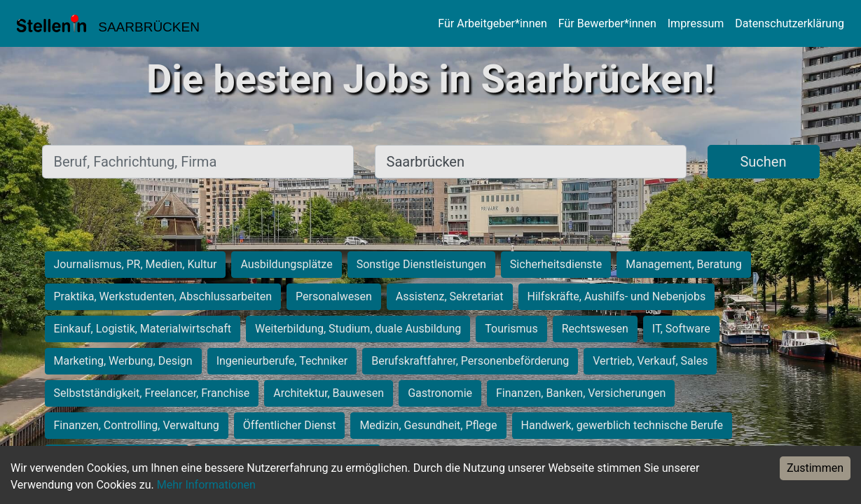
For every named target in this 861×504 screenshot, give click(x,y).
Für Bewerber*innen (607, 23)
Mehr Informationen (206, 485)
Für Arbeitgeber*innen (492, 23)
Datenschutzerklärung (790, 23)
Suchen (763, 162)
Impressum (696, 23)
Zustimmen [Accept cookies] (815, 468)
